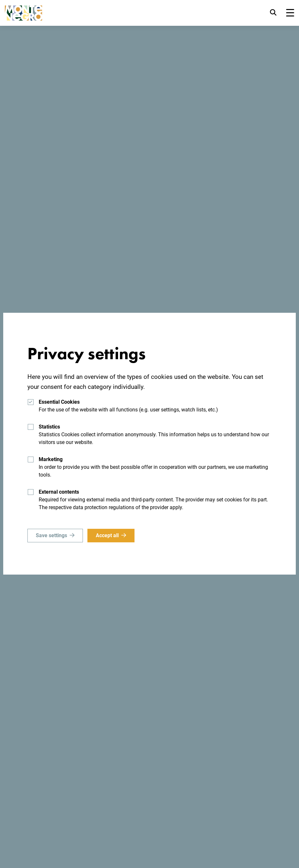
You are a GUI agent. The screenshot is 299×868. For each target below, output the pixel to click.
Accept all (107, 535)
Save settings (51, 535)
